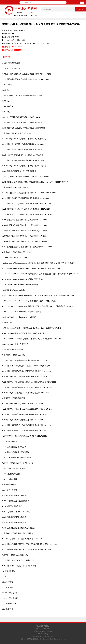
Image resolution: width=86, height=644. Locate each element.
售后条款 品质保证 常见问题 (43, 636)
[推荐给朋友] (15, 30)
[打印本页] (6, 30)
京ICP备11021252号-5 (34, 639)
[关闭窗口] (24, 30)
